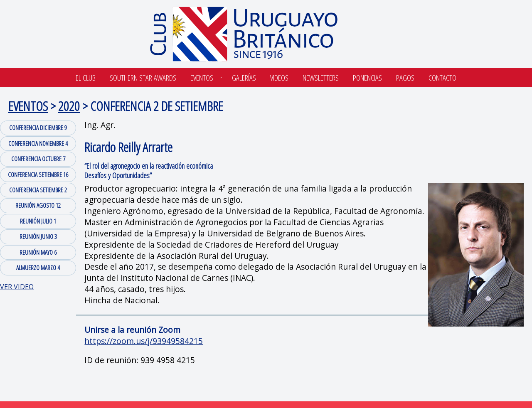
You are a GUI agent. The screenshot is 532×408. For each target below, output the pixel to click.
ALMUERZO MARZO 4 (38, 268)
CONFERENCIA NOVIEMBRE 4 (38, 143)
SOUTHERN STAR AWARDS (143, 77)
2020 (69, 106)
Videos (279, 77)
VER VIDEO (17, 287)
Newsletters (321, 77)
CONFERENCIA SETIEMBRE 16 (38, 175)
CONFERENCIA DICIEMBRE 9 (38, 128)
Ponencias (367, 77)
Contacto (442, 77)
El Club (86, 77)
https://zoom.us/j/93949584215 (144, 341)
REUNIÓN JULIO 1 (38, 221)
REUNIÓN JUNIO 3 (38, 236)
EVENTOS (28, 106)
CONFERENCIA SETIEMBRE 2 (38, 190)
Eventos (202, 77)
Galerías (244, 77)
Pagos (405, 77)
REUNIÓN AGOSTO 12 (38, 205)
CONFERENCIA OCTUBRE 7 (38, 159)
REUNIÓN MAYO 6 (38, 252)
